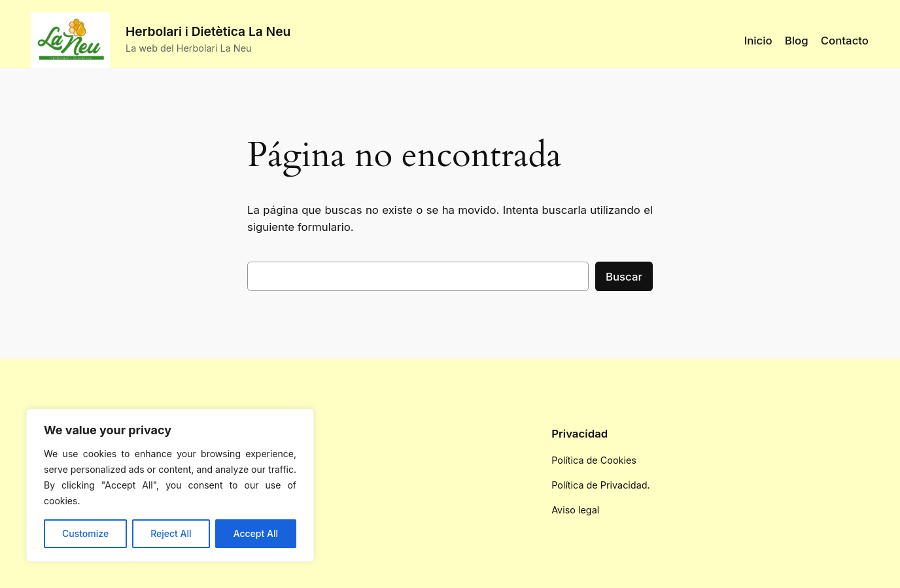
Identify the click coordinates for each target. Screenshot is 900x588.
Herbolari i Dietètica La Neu (208, 31)
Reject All (171, 533)
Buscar (624, 277)
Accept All (256, 533)
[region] (170, 485)
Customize (85, 533)
